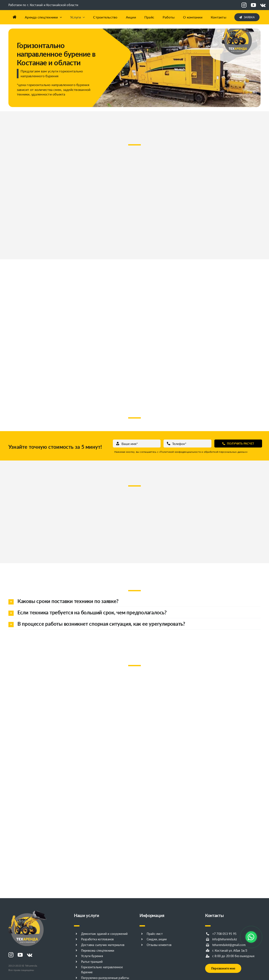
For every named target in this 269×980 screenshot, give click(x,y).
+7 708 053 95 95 (224, 934)
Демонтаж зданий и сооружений (104, 934)
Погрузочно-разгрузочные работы (105, 978)
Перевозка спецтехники (98, 951)
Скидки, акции (157, 939)
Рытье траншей (92, 962)
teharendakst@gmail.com (229, 945)
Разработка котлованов (98, 939)
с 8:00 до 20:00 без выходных (233, 956)
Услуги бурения (92, 956)
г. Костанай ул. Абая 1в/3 (230, 951)
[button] (134, 601)
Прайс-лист (155, 934)
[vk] (263, 5)
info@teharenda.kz (225, 939)
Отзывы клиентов (159, 945)
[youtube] (253, 5)
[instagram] (244, 5)
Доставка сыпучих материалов (103, 945)
